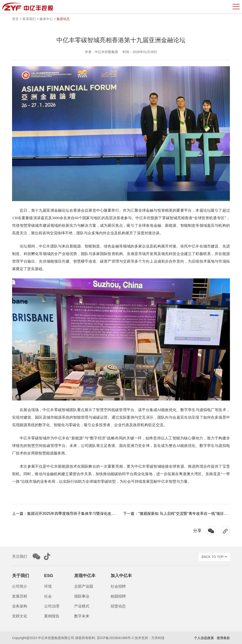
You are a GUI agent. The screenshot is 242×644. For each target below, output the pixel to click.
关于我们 (21, 576)
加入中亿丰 (121, 576)
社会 (48, 596)
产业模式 (82, 606)
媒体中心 (46, 19)
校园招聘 (118, 596)
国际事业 (82, 596)
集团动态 (63, 19)
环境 (48, 586)
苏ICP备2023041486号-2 (115, 638)
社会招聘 (118, 586)
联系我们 (29, 19)
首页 (15, 19)
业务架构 (20, 606)
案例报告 (52, 616)
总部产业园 (84, 586)
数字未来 (82, 616)
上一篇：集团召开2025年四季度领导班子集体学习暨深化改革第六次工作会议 (77, 514)
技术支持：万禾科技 (150, 638)
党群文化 (20, 616)
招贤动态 (118, 606)
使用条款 (223, 638)
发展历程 (20, 596)
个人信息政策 (204, 638)
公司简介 (20, 586)
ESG (49, 576)
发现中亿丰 (85, 576)
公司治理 (52, 606)
